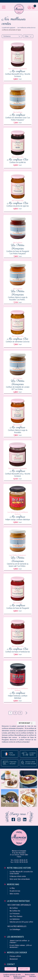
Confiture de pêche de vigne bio (18, 206)
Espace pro (11, 969)
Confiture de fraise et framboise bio (18, 652)
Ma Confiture (14, 908)
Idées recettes (14, 894)
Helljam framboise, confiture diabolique (18, 697)
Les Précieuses (15, 914)
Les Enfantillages (15, 929)
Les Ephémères (15, 919)
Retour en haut (26, 723)
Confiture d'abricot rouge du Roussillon (18, 431)
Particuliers (24, 969)
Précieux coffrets (15, 956)
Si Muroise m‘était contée (18, 876)
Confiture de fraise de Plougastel (18, 608)
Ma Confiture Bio (15, 911)
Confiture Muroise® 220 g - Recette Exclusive (18, 475)
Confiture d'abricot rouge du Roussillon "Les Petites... (18, 298)
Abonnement (14, 959)
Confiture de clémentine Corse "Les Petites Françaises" (18, 119)
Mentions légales (30, 975)
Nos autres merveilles (17, 926)
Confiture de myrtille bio (18, 162)
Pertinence (7, 36)
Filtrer (27, 36)
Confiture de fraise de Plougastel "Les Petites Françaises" (18, 252)
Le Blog (12, 888)
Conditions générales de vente (12, 975)
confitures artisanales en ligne (11, 30)
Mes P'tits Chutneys (16, 916)
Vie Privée (6, 976)
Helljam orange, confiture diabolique (18, 519)
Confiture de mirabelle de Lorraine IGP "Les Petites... (18, 388)
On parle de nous (15, 891)
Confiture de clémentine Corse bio (18, 342)
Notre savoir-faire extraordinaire (20, 879)
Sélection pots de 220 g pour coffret (21, 922)
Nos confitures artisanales (19, 905)
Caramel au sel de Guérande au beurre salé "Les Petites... (18, 565)
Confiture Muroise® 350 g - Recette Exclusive (18, 75)
